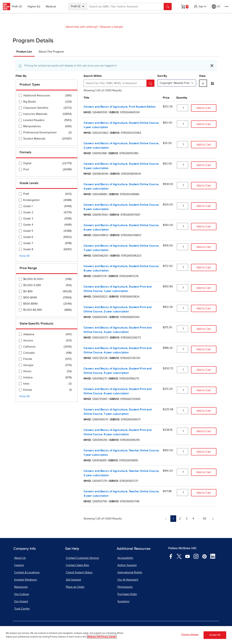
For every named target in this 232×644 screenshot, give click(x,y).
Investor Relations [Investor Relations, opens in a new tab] (25, 580)
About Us (20, 558)
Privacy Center (79, 629)
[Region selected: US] (216, 7)
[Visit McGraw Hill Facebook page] (171, 556)
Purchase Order (127, 594)
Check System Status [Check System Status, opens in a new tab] (79, 572)
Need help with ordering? (82, 27)
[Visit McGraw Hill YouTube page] (188, 556)
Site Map (180, 629)
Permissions (125, 587)
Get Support (73, 580)
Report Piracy (159, 629)
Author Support (127, 565)
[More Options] (227, 7)
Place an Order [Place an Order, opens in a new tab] (75, 587)
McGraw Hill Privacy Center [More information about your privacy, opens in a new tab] (102, 641)
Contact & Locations (27, 572)
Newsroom (21, 587)
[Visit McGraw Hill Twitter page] (179, 556)
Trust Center (22, 609)
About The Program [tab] (51, 52)
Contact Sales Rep (77, 565)
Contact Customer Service (82, 558)
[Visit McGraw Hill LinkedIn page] (213, 556)
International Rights (130, 572)
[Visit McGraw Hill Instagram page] (196, 556)
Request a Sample (112, 27)
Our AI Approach (128, 580)
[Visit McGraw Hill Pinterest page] (204, 556)
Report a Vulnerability (130, 629)
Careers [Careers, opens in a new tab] (19, 565)
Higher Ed (37, 7)
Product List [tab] (24, 52)
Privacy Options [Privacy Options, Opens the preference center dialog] (190, 639)
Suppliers (123, 601)
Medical (54, 7)
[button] (200, 7)
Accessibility (125, 558)
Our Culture (22, 594)
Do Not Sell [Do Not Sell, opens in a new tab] (102, 629)
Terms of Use (55, 629)
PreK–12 (19, 7)
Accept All (215, 639)
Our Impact (21, 601)
